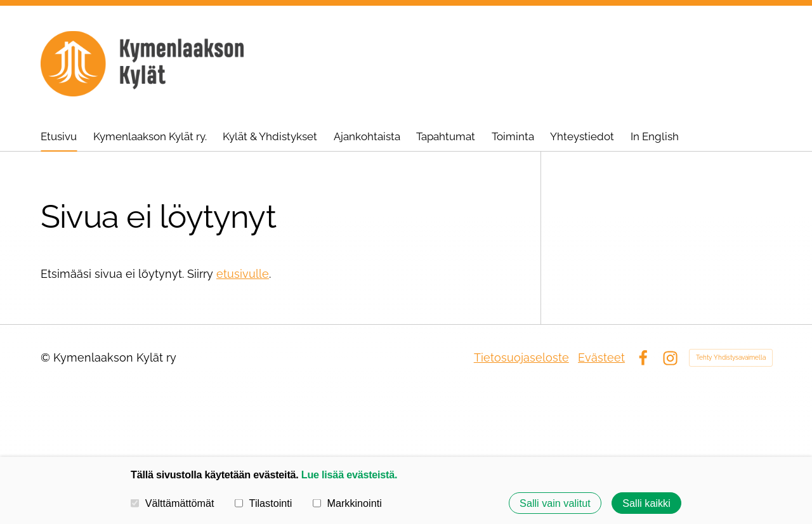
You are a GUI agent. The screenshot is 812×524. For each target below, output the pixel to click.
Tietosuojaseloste (521, 357)
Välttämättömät (173, 503)
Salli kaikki (646, 503)
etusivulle (243, 274)
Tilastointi (263, 503)
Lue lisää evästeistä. (349, 475)
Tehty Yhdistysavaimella (731, 357)
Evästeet (601, 357)
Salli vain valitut (555, 503)
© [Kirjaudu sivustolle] (47, 357)
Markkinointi (347, 503)
